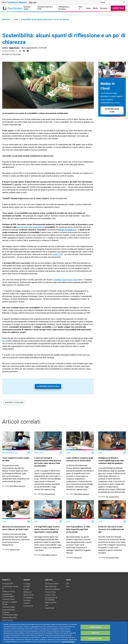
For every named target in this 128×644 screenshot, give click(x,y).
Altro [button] (80, 8)
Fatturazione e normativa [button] (64, 8)
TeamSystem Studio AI (10, 588)
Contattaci (118, 8)
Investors (27, 600)
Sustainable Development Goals (65, 280)
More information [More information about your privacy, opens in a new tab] (68, 642)
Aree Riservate (51, 586)
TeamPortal (49, 608)
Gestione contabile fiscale (10, 603)
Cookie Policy (50, 595)
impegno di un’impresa (67, 230)
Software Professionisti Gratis (10, 614)
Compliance (28, 598)
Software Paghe (9, 607)
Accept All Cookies (95, 639)
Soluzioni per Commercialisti (8, 595)
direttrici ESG (58, 254)
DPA (68, 584)
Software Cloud (8, 599)
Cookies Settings (95, 627)
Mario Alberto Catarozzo (18, 486)
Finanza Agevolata (9, 618)
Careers (27, 603)
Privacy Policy (50, 592)
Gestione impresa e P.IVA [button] (45, 8)
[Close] (124, 632)
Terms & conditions (52, 589)
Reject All (95, 633)
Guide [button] (88, 8)
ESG (4, 341)
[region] (64, 633)
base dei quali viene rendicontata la (30, 227)
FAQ (68, 586)
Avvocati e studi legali (11, 54)
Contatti (27, 586)
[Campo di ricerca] (111, 2)
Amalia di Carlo (15, 550)
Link (46, 605)
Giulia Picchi (14, 48)
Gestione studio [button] (27, 8)
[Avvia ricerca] (124, 2)
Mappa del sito (51, 603)
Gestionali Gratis (9, 610)
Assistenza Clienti (52, 584)
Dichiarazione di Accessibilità (51, 599)
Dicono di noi (29, 595)
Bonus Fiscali (7, 620)
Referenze (28, 592)
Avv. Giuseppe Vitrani (49, 494)
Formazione (28, 606)
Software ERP (8, 584)
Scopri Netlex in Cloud (48, 386)
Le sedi (26, 589)
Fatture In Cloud (8, 591)
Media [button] (95, 8)
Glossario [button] (104, 8)
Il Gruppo (27, 584)
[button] (33, 2)
